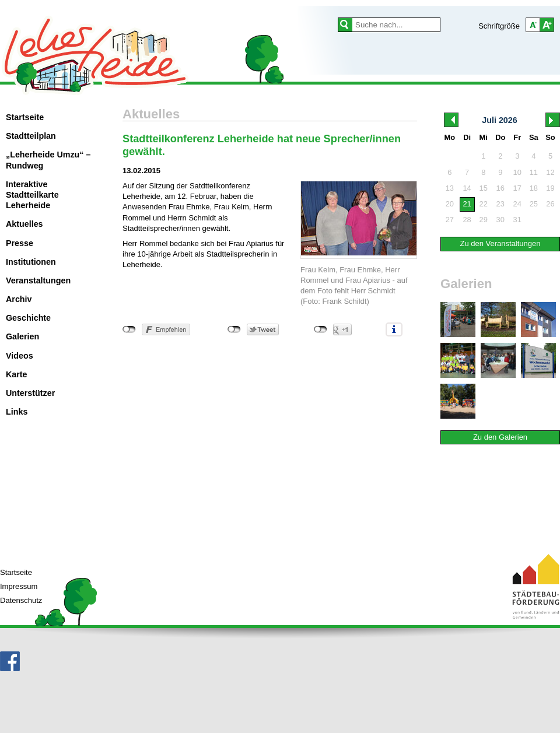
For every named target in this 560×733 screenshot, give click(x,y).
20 (450, 204)
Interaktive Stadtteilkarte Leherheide (32, 195)
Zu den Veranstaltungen (500, 243)
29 (484, 220)
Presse (20, 243)
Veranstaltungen (38, 280)
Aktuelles (24, 224)
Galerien (22, 336)
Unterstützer (30, 393)
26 (550, 204)
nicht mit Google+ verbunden (321, 329)
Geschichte (28, 318)
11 (534, 172)
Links (17, 412)
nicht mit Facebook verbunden (129, 329)
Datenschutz (21, 600)
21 (467, 204)
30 (501, 220)
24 (517, 204)
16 (501, 188)
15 (484, 188)
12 (550, 172)
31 (517, 220)
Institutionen (31, 262)
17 (517, 188)
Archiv (19, 299)
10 (517, 172)
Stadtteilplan (31, 136)
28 (467, 220)
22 (484, 204)
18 (534, 188)
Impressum (19, 586)
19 (550, 188)
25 (534, 204)
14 (467, 188)
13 (450, 188)
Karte (17, 374)
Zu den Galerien (500, 437)
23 (501, 204)
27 (450, 220)
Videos (20, 356)
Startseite (25, 117)
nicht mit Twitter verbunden (234, 329)
